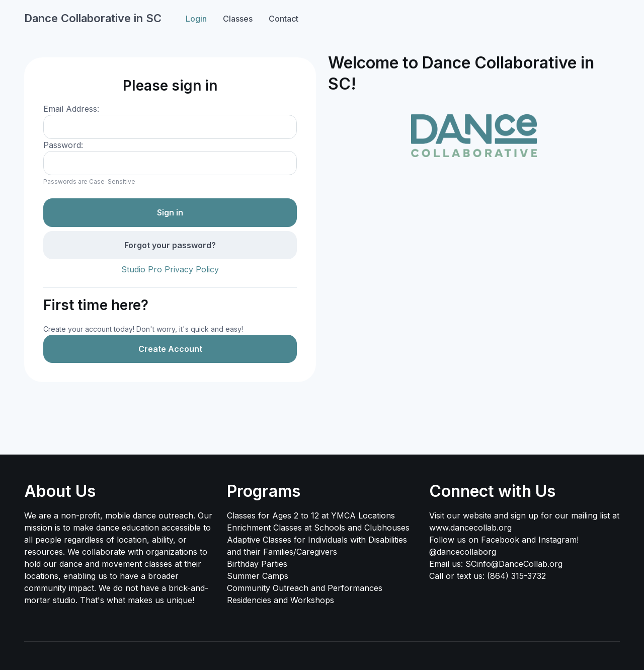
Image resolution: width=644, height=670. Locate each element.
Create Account (170, 349)
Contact (284, 19)
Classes (238, 19)
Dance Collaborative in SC (93, 18)
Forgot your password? (170, 245)
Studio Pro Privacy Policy (170, 269)
